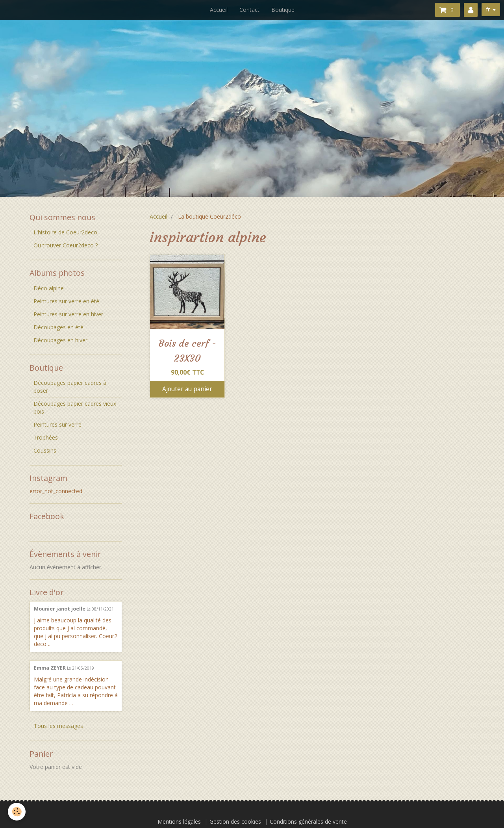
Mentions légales (179, 822)
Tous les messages (58, 726)
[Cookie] (17, 812)
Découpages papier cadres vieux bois (75, 408)
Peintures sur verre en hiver (68, 314)
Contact (249, 10)
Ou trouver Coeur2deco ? (66, 245)
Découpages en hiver (60, 340)
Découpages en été (58, 327)
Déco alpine (49, 288)
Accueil (219, 10)
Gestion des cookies (235, 822)
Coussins (45, 450)
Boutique (283, 10)
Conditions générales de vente (308, 822)
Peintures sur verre (57, 424)
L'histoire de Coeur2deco (65, 232)
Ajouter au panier (187, 389)
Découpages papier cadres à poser (70, 387)
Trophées (46, 437)
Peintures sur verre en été (66, 301)
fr (488, 9)
